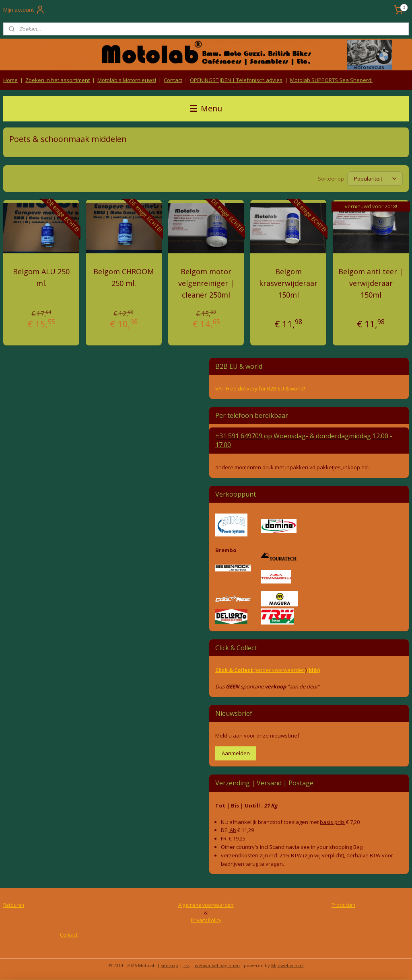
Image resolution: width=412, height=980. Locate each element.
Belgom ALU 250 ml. (41, 277)
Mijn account (24, 10)
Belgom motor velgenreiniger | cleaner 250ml (206, 283)
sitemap (170, 965)
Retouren (14, 905)
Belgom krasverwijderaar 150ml (288, 283)
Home (10, 80)
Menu (206, 108)
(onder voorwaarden (280, 670)
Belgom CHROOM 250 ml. (124, 277)
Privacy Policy (206, 920)
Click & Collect (235, 670)
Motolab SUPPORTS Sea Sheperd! (331, 80)
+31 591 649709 (239, 436)
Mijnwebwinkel (287, 965)
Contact (173, 80)
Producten (343, 905)
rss (186, 965)
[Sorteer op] (375, 179)
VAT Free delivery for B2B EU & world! (260, 388)
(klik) (313, 670)
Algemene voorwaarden (206, 905)
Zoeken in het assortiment (58, 80)
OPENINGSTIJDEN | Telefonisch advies (236, 80)
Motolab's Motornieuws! (127, 80)
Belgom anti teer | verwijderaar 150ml (371, 283)
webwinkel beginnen (217, 965)
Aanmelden (236, 753)
